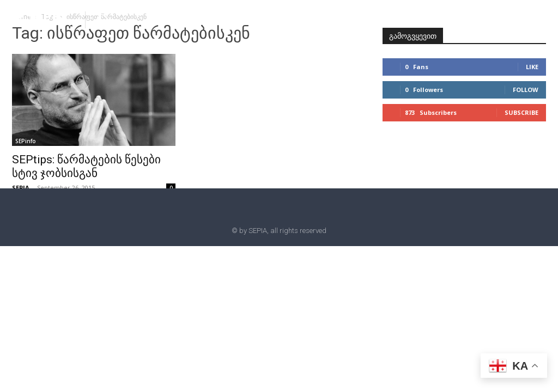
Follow (526, 90)
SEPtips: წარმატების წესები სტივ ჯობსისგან (86, 166)
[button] (102, 19)
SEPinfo (26, 141)
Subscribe (521, 112)
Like (532, 67)
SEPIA (21, 188)
